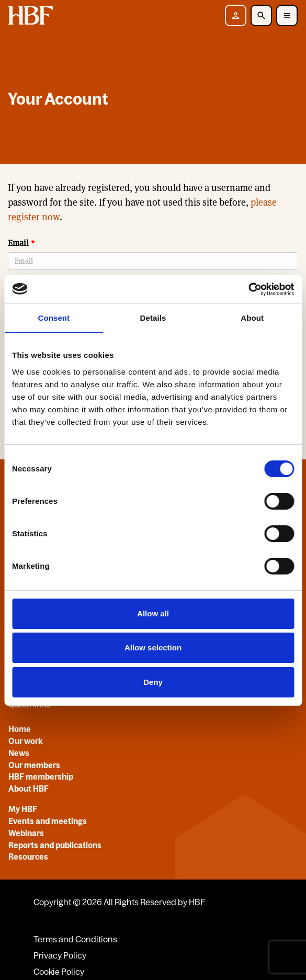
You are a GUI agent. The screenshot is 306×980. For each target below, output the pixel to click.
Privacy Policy (60, 955)
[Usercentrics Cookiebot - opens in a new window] (248, 289)
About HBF (29, 788)
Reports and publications (55, 845)
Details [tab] (153, 318)
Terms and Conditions (75, 939)
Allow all (153, 613)
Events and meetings (48, 821)
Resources (28, 857)
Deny (153, 682)
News (19, 753)
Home (20, 729)
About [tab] (252, 318)
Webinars (26, 833)
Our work (26, 741)
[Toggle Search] (261, 15)
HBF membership (41, 776)
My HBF (23, 809)
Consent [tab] (54, 318)
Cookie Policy (59, 972)
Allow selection (153, 647)
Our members (34, 765)
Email (18, 243)
